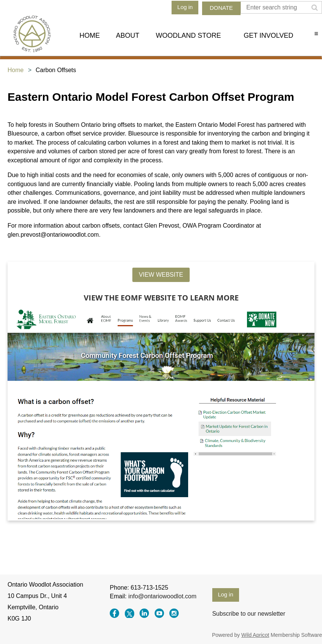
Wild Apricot (255, 635)
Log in (185, 7)
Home (16, 70)
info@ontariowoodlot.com (162, 596)
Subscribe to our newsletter (249, 614)
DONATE (221, 8)
